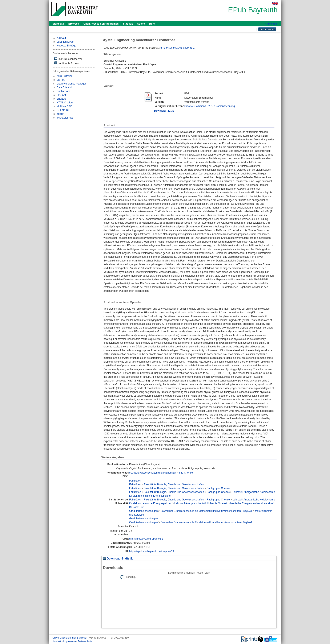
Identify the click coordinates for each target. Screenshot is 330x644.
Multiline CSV (64, 106)
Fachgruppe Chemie (218, 488)
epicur (60, 114)
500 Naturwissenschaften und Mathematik (153, 473)
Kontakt (57, 641)
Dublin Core (63, 91)
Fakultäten (135, 481)
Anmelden (271, 24)
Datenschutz (85, 641)
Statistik (128, 24)
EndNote (62, 99)
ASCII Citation (65, 76)
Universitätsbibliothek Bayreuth (70, 638)
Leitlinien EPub (65, 42)
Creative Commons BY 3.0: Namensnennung (210, 106)
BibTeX (61, 80)
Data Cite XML (65, 87)
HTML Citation (65, 103)
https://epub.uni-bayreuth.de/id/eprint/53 (152, 551)
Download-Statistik (118, 559)
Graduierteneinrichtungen (143, 511)
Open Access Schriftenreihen (101, 24)
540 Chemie (186, 473)
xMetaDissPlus (65, 118)
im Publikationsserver (68, 59)
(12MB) (165, 111)
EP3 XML (62, 95)
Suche (141, 24)
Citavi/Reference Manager (71, 84)
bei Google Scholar (67, 63)
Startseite (58, 24)
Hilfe (152, 24)
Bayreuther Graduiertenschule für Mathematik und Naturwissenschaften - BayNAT (206, 511)
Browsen (74, 24)
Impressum (70, 641)
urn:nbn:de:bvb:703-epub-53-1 (177, 48)
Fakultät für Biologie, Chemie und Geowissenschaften (174, 484)
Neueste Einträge (66, 46)
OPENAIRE (63, 110)
